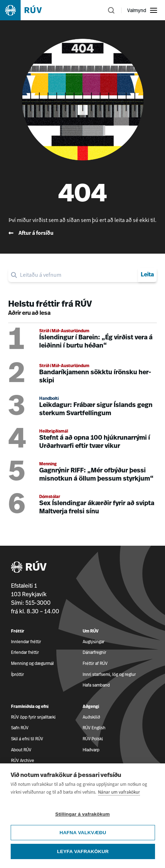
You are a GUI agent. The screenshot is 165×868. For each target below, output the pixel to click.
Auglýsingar (94, 642)
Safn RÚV (20, 728)
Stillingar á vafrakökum (82, 815)
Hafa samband (96, 685)
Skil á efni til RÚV (27, 739)
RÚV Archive (23, 760)
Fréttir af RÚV (95, 663)
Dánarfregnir (94, 652)
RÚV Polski (93, 739)
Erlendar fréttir (25, 652)
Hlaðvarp (91, 750)
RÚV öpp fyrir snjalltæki (33, 717)
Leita (147, 275)
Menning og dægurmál (32, 663)
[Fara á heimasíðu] (27, 10)
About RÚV (21, 750)
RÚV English (94, 728)
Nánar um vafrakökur (119, 793)
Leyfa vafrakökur (83, 852)
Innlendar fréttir (26, 642)
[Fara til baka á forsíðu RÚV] (82, 233)
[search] (78, 275)
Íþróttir (17, 674)
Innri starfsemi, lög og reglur (109, 674)
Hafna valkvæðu (83, 833)
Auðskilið (91, 717)
